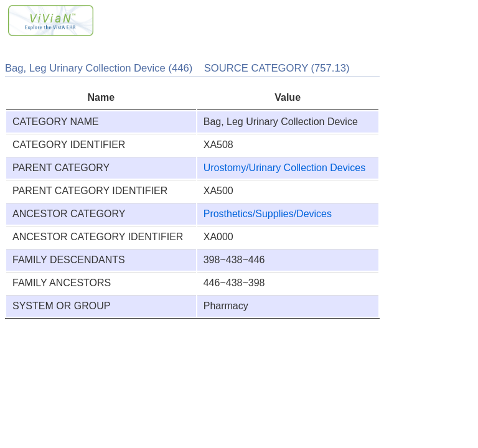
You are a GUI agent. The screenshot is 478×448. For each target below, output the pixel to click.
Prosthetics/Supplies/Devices (268, 214)
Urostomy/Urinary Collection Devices (285, 168)
